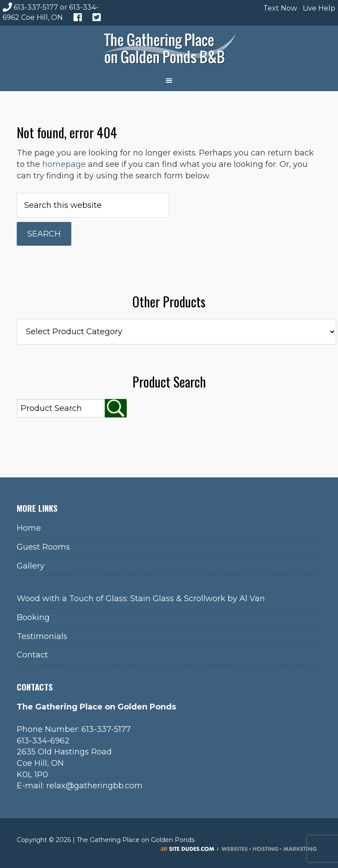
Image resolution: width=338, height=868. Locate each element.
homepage (64, 164)
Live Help (318, 8)
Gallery (31, 566)
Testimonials (42, 636)
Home (29, 528)
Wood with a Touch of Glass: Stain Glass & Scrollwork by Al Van (141, 598)
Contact (32, 655)
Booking (33, 617)
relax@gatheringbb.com (94, 786)
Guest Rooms (43, 547)
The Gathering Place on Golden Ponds (169, 48)
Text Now (279, 8)
